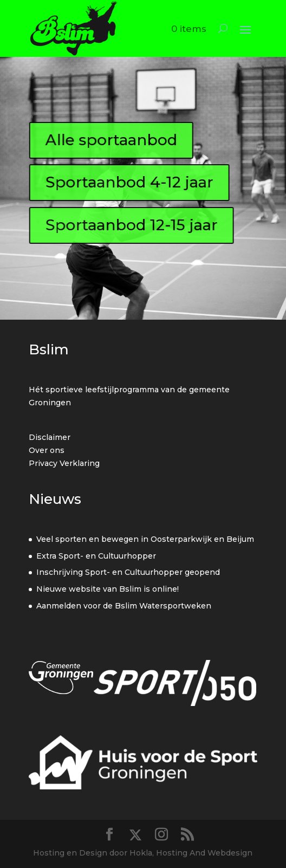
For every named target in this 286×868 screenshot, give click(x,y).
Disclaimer (50, 437)
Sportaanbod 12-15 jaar (131, 225)
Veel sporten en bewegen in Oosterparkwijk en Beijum (145, 539)
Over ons (47, 450)
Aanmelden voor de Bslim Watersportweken (124, 606)
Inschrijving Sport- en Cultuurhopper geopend (128, 572)
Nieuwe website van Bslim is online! (108, 589)
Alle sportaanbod (111, 140)
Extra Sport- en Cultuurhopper (96, 556)
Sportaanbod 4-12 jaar (129, 183)
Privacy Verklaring (64, 463)
